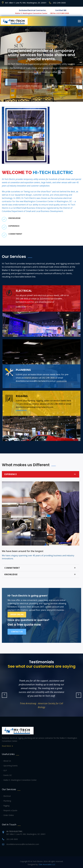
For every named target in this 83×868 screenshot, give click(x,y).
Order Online (17, 615)
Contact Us (17, 632)
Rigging (6, 806)
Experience (41, 474)
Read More (6, 746)
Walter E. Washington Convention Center (20, 780)
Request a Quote (10, 810)
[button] (73, 93)
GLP (5, 770)
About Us (7, 761)
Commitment (41, 568)
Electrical (7, 796)
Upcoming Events (11, 766)
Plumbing (7, 801)
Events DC (8, 775)
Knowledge (41, 574)
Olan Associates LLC (47, 864)
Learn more (21, 307)
